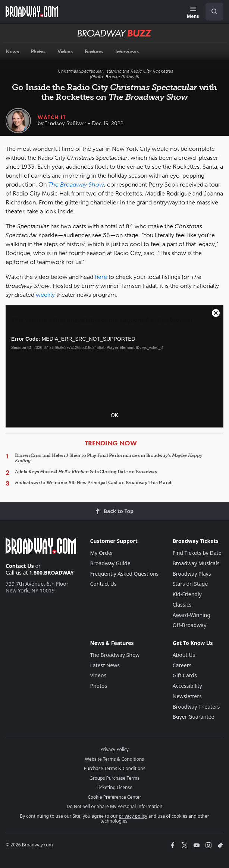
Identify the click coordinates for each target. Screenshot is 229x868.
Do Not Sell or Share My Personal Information (115, 806)
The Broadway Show (115, 655)
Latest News (105, 665)
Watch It (52, 117)
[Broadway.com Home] (32, 12)
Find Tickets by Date (197, 553)
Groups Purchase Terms (114, 778)
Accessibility (187, 686)
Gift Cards (185, 675)
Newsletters (187, 696)
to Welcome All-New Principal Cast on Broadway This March (94, 483)
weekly (45, 295)
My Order (101, 553)
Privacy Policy (114, 749)
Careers (182, 665)
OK (114, 415)
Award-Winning (192, 615)
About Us (184, 655)
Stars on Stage (190, 584)
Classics (182, 605)
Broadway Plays (192, 574)
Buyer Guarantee (194, 717)
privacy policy (133, 816)
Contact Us (20, 566)
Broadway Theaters (196, 707)
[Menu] (193, 13)
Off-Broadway (190, 625)
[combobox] (211, 12)
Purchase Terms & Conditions (114, 768)
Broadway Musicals (196, 563)
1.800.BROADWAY (51, 573)
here (101, 277)
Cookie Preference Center (114, 797)
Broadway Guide (110, 563)
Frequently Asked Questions (124, 574)
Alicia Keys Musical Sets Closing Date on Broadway (86, 472)
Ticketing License (114, 787)
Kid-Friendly (187, 594)
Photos (98, 686)
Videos (98, 675)
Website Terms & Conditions (114, 759)
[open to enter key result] (214, 12)
